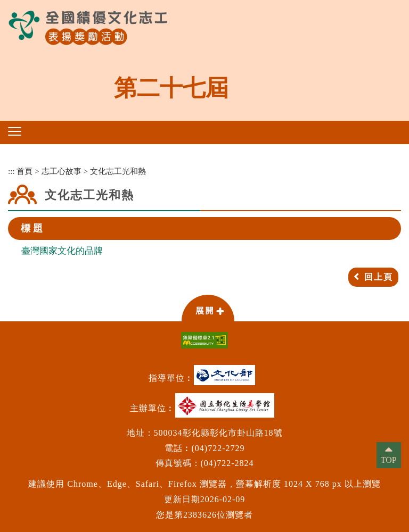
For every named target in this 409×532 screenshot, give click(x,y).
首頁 (24, 171)
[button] (15, 131)
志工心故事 (62, 171)
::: (11, 171)
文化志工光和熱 (118, 171)
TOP (389, 460)
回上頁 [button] (379, 277)
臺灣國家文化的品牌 (62, 251)
